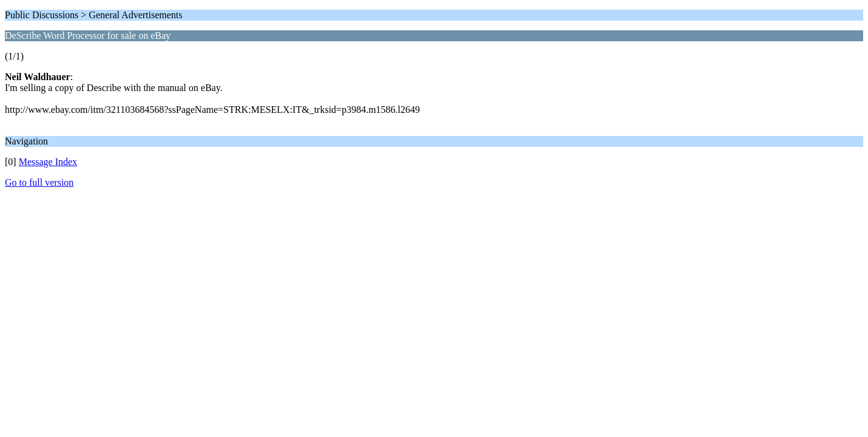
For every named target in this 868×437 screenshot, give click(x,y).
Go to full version (39, 182)
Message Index (48, 162)
